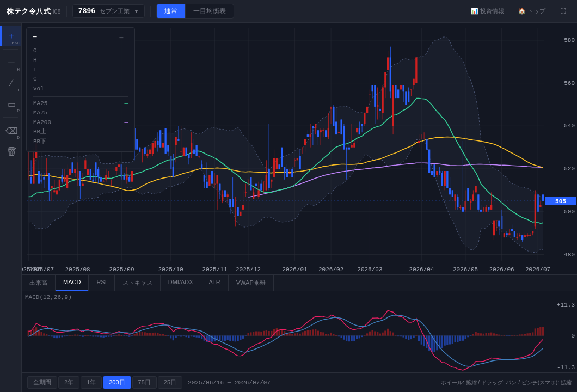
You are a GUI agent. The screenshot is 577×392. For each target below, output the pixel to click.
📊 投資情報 (487, 11)
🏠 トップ (532, 11)
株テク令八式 (29, 11)
